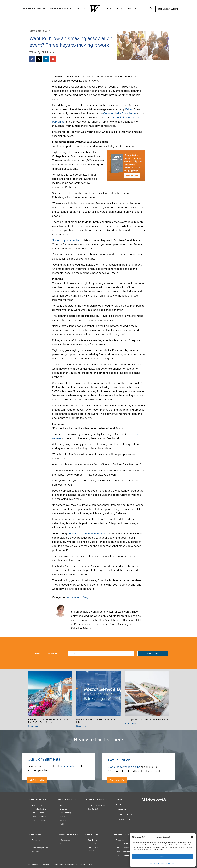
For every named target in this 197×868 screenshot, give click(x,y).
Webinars (36, 851)
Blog (109, 9)
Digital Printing (66, 813)
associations (74, 597)
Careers (118, 9)
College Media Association (119, 113)
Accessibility (69, 864)
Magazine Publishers (124, 844)
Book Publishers (38, 813)
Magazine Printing (39, 809)
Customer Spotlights (40, 848)
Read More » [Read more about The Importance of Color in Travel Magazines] (130, 723)
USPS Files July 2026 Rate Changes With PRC (97, 721)
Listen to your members (67, 240)
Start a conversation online (124, 767)
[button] (192, 837)
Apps (62, 844)
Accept (163, 857)
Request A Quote (168, 9)
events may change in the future (89, 533)
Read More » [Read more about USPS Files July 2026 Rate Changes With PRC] (82, 726)
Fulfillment (64, 824)
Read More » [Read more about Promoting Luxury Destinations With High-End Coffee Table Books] (34, 726)
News (119, 800)
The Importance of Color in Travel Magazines (146, 719)
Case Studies (37, 844)
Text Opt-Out (93, 809)
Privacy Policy (170, 863)
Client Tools (124, 815)
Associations (37, 805)
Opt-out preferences (157, 863)
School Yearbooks (39, 820)
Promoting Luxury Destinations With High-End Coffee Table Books (49, 721)
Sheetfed (63, 809)
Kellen (129, 109)
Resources (36, 840)
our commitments (70, 766)
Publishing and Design (97, 805)
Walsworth (47, 864)
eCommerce (65, 840)
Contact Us (131, 9)
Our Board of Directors (93, 849)
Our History (92, 840)
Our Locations (93, 844)
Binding (63, 816)
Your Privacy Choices (84, 864)
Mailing (63, 820)
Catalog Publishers (39, 816)
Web (62, 805)
